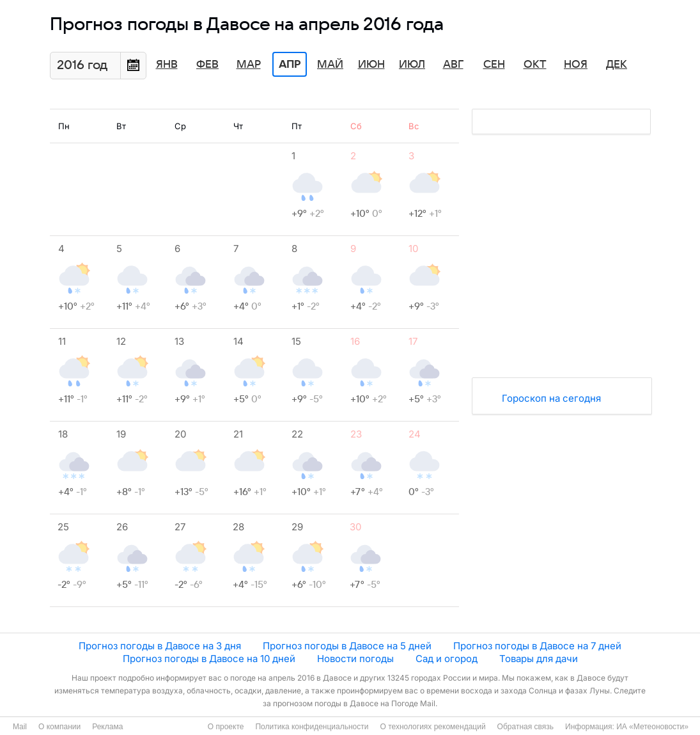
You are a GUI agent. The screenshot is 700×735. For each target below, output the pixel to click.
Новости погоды (355, 659)
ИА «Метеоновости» (652, 727)
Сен (494, 65)
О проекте (226, 727)
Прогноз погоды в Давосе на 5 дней (347, 646)
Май (330, 65)
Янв (167, 65)
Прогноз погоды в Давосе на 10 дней (209, 659)
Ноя (576, 65)
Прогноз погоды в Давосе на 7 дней (537, 646)
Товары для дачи (539, 659)
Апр (290, 65)
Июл (412, 65)
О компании (59, 727)
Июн (371, 65)
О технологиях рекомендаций (432, 727)
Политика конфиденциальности (312, 727)
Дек (617, 65)
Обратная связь (525, 727)
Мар (249, 65)
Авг (453, 65)
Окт (535, 65)
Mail (20, 727)
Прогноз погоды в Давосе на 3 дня (160, 646)
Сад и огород (447, 659)
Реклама (107, 727)
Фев (207, 65)
